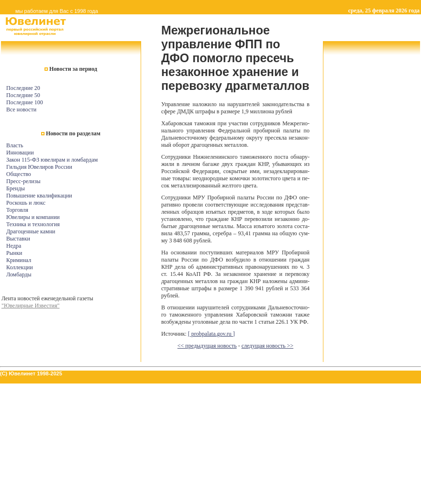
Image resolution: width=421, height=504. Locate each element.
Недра (14, 246)
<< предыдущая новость (207, 346)
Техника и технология (33, 224)
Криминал (19, 260)
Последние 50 (23, 95)
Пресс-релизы (23, 181)
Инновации (20, 153)
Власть (15, 145)
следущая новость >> (268, 346)
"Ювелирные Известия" (30, 306)
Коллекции (20, 267)
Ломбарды (19, 274)
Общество (19, 174)
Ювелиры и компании (33, 217)
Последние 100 (25, 102)
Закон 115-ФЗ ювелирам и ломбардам (52, 160)
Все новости (21, 110)
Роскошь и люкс (26, 203)
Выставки (18, 239)
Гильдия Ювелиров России (39, 167)
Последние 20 (23, 88)
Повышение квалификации (39, 196)
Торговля (17, 210)
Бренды (16, 188)
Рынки (14, 253)
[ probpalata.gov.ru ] (211, 334)
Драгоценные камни (31, 231)
